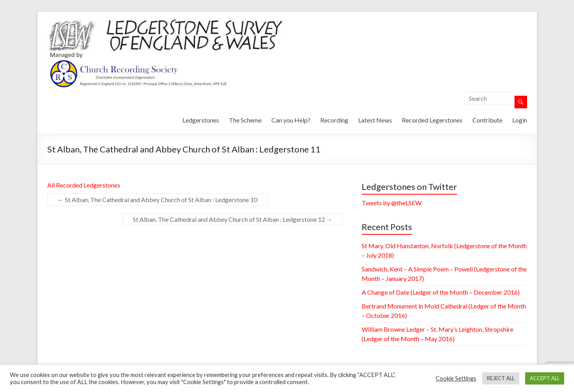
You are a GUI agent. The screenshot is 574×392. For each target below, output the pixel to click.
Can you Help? (291, 120)
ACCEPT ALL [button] (545, 378)
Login (520, 120)
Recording (334, 120)
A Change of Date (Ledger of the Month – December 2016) (441, 292)
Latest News (375, 120)
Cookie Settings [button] (456, 378)
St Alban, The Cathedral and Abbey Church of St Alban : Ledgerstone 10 (157, 200)
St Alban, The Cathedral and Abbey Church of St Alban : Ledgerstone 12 (233, 219)
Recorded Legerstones (432, 120)
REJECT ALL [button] (501, 378)
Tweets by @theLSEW (392, 203)
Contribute (487, 120)
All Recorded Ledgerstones (84, 185)
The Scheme (245, 120)
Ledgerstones (201, 120)
